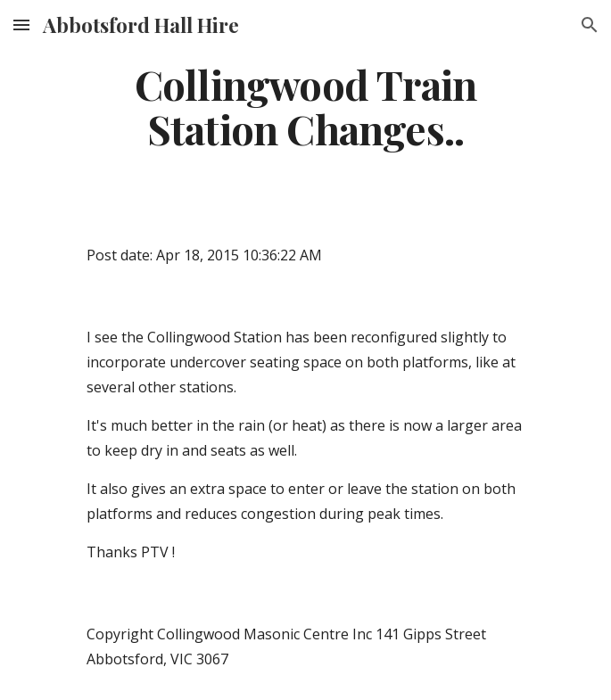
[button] (21, 25)
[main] (305, 107)
